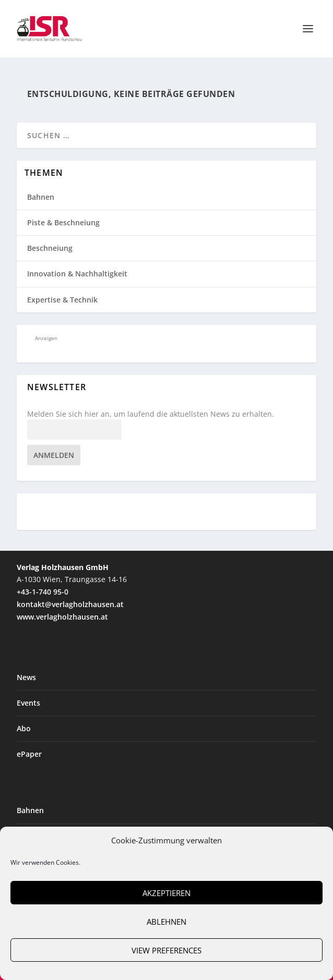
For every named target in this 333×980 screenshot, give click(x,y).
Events (28, 703)
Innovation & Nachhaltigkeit (77, 274)
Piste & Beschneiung (63, 222)
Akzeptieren (166, 893)
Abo (24, 728)
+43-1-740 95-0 (43, 592)
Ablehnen (166, 922)
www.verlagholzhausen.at (62, 617)
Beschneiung (50, 248)
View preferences (166, 950)
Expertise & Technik (62, 300)
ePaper (29, 754)
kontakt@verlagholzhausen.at (70, 604)
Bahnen (41, 197)
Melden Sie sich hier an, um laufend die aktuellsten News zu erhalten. (151, 414)
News (26, 677)
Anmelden (54, 455)
